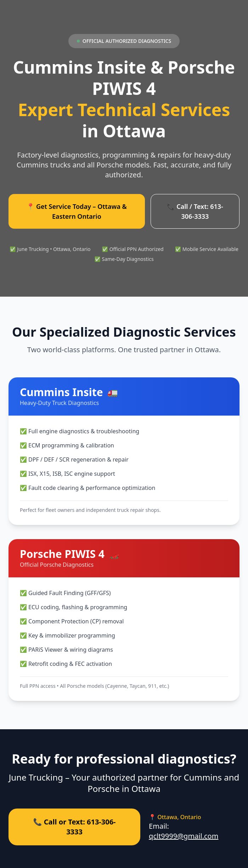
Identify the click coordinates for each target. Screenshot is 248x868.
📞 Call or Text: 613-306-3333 (75, 827)
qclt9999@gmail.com (184, 836)
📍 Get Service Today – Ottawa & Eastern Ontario (77, 211)
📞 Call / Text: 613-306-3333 (195, 211)
